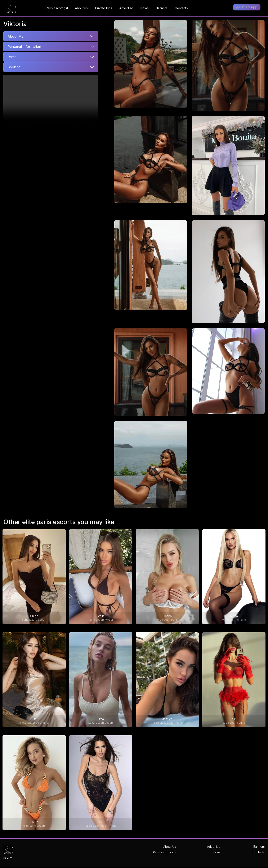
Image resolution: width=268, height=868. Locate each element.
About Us (170, 847)
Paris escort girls (164, 852)
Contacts (259, 852)
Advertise (214, 847)
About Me (15, 36)
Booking (14, 67)
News (216, 852)
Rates (12, 57)
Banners (259, 847)
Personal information (24, 47)
